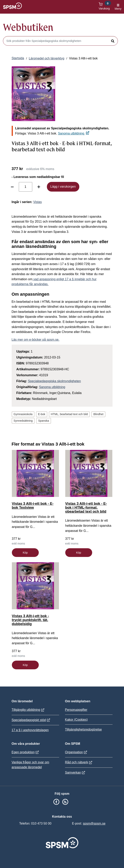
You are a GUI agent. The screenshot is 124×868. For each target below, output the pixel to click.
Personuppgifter (76, 710)
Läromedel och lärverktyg (47, 58)
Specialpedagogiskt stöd (31, 720)
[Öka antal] (39, 187)
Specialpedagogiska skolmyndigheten (54, 381)
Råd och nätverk (79, 762)
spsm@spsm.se (94, 823)
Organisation (77, 752)
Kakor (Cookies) (76, 720)
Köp (25, 553)
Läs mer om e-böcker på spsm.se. (36, 340)
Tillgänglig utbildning (28, 710)
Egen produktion (26, 752)
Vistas (37, 202)
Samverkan (76, 773)
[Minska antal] (12, 187)
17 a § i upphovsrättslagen (30, 730)
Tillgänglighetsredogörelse (83, 729)
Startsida (18, 58)
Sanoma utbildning (74, 133)
